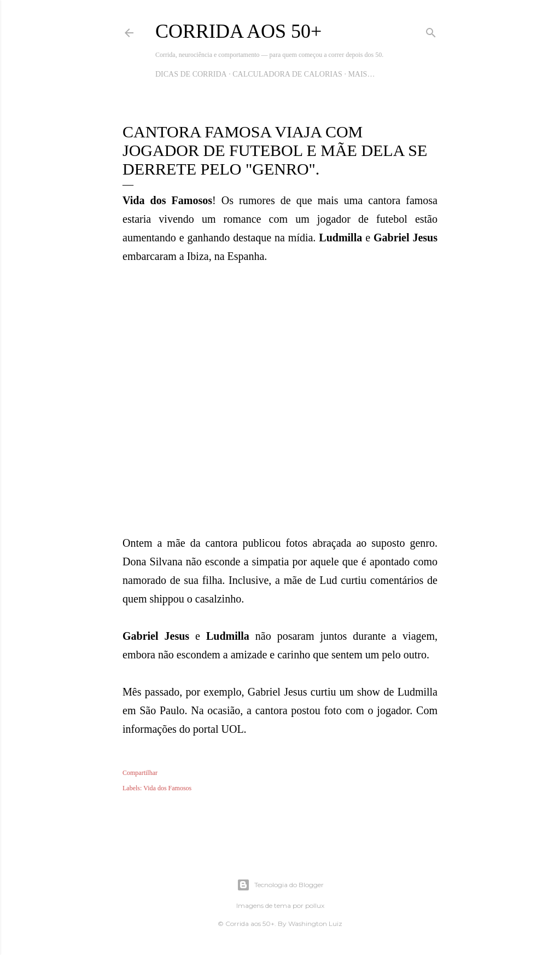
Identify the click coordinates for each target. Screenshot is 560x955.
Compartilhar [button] (140, 773)
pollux (315, 905)
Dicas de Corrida (191, 74)
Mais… (361, 74)
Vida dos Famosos (167, 788)
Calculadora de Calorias (287, 74)
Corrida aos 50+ (238, 31)
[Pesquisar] (431, 31)
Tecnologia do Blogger (280, 885)
